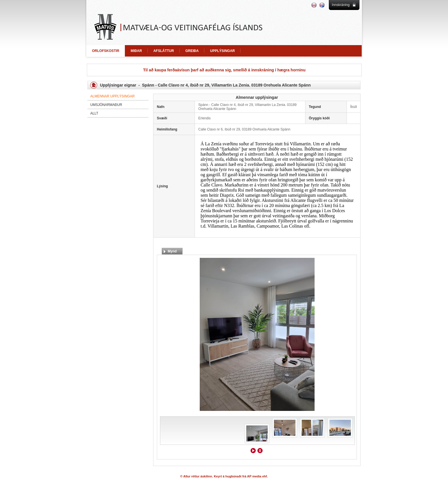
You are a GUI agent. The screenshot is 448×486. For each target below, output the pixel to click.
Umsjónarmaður (106, 105)
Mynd (172, 251)
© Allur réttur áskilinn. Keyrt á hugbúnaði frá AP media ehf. (224, 476)
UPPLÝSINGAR (222, 51)
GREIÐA (192, 51)
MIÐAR (136, 51)
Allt (94, 113)
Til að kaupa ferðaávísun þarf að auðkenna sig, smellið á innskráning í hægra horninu (224, 70)
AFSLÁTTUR (164, 51)
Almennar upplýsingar (112, 96)
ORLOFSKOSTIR (106, 51)
